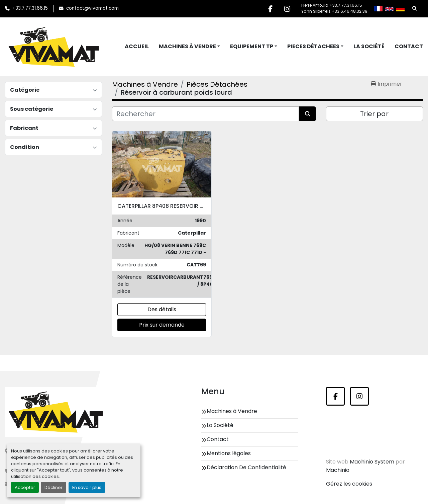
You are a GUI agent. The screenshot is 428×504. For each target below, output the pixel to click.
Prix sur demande (162, 325)
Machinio (338, 470)
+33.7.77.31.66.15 (30, 8)
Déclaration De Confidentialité (246, 467)
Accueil (137, 46)
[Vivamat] (56, 412)
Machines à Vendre (187, 46)
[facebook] (270, 9)
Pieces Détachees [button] (313, 46)
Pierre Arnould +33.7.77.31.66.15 (332, 5)
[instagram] (287, 9)
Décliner (53, 487)
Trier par (374, 114)
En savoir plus (87, 487)
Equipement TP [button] (252, 46)
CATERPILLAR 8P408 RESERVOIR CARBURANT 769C (183, 206)
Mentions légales (229, 453)
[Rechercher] (205, 114)
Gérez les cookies (349, 484)
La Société (369, 46)
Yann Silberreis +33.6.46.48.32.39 (334, 11)
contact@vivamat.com (92, 8)
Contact (409, 46)
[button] (189, 47)
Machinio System (372, 462)
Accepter (25, 487)
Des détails (162, 309)
